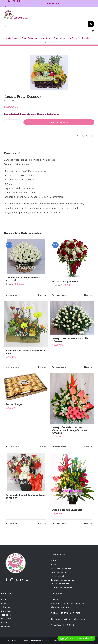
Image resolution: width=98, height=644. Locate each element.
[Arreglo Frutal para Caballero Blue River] (26, 324)
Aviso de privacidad (60, 584)
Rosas (4, 599)
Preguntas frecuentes (61, 568)
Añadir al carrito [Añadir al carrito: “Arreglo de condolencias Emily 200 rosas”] (60, 367)
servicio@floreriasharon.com (72, 619)
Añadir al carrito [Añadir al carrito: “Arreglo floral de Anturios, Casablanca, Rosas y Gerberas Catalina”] (60, 447)
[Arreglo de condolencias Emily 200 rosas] (72, 318)
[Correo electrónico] (92, 136)
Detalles (43, 295)
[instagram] (9, 1)
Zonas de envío (58, 576)
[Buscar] (91, 24)
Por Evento (6, 619)
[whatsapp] (14, 1)
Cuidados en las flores (61, 588)
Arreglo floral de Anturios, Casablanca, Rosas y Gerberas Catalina (70, 430)
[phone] (5, 6)
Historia (54, 565)
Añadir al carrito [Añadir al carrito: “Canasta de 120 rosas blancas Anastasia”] (14, 295)
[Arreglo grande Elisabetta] (72, 479)
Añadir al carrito (59, 122)
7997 (78, 613)
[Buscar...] (46, 24)
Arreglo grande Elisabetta (67, 510)
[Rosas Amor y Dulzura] (72, 258)
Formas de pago (58, 572)
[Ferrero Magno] (26, 387)
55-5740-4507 (67, 613)
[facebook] (5, 1)
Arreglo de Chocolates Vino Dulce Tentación (26, 496)
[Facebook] (78, 136)
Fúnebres (6, 626)
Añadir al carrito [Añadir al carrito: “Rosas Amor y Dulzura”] (60, 295)
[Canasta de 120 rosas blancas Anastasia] (26, 257)
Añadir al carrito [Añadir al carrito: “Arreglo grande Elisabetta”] (60, 524)
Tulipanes (6, 607)
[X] (83, 136)
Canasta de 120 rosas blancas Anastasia (23, 279)
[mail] (19, 1)
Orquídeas (6, 611)
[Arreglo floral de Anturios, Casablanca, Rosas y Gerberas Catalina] (72, 398)
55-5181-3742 (68, 625)
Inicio (53, 561)
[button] (76, 638)
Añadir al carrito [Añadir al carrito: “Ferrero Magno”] (14, 447)
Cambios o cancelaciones (63, 580)
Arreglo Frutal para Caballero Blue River (26, 352)
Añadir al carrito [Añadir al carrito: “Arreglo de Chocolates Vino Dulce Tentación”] (14, 524)
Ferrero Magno (15, 404)
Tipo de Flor (7, 615)
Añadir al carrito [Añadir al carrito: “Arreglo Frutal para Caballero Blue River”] (14, 367)
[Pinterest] (87, 136)
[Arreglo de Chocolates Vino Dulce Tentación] (26, 472)
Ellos (3, 603)
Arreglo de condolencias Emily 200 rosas (70, 340)
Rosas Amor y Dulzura (65, 282)
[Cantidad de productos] (12, 122)
